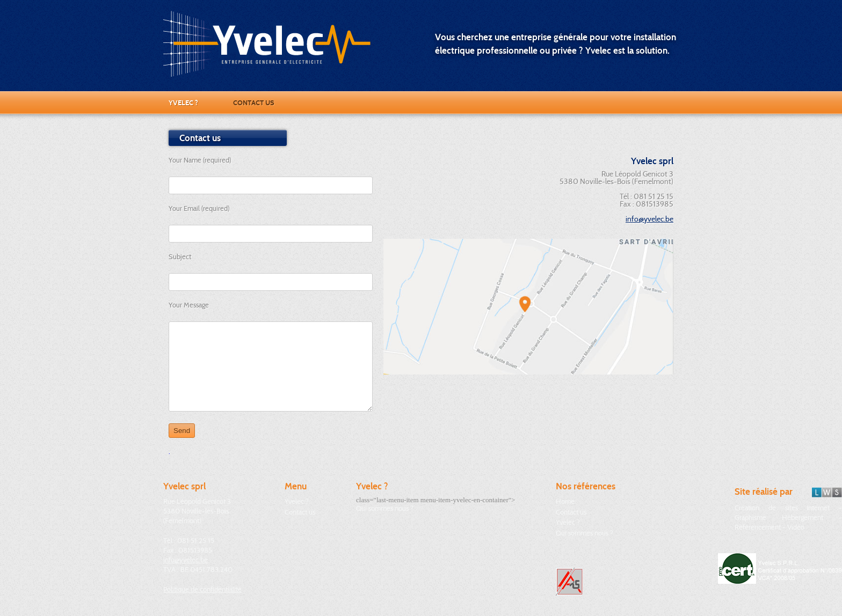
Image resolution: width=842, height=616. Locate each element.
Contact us (254, 102)
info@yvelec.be (649, 219)
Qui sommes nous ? (385, 508)
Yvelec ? (183, 102)
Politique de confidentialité (202, 589)
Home (565, 501)
